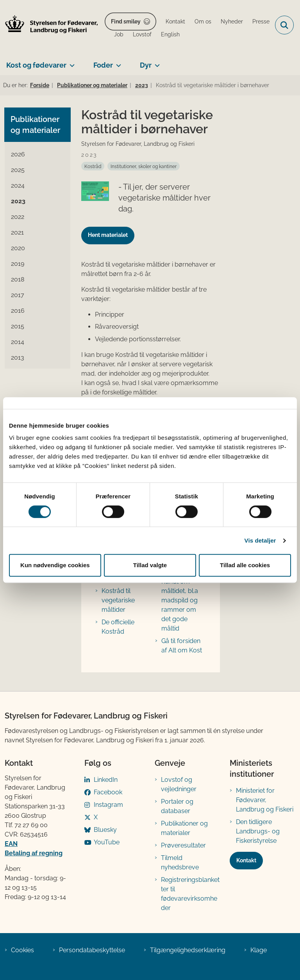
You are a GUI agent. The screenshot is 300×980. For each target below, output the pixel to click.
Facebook (108, 792)
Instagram (108, 805)
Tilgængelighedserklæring (188, 950)
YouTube (107, 842)
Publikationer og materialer (184, 828)
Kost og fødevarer (36, 65)
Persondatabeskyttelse (92, 950)
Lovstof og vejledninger (179, 784)
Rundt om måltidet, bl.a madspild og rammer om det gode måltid (180, 605)
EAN (11, 844)
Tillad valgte (150, 565)
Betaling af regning (34, 853)
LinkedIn (106, 780)
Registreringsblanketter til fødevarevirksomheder (190, 894)
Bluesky (105, 830)
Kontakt (246, 860)
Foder (103, 65)
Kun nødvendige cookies (55, 565)
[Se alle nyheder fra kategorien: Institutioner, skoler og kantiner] (144, 166)
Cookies (22, 950)
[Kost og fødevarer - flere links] (71, 62)
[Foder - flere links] (117, 62)
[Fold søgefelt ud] (284, 25)
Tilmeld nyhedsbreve (180, 863)
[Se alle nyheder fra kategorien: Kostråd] (93, 166)
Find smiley (126, 21)
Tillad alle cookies (245, 565)
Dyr (146, 65)
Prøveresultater (183, 845)
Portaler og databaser (177, 806)
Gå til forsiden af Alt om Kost (182, 646)
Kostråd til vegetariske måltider (118, 600)
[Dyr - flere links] (156, 62)
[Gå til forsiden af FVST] (49, 25)
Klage (259, 950)
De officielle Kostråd (118, 627)
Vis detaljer (260, 540)
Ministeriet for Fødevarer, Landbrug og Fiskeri (265, 800)
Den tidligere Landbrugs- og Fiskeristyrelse (258, 831)
